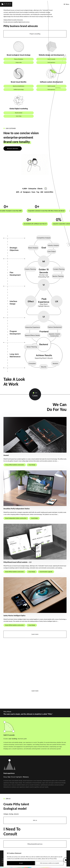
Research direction (13, 149)
